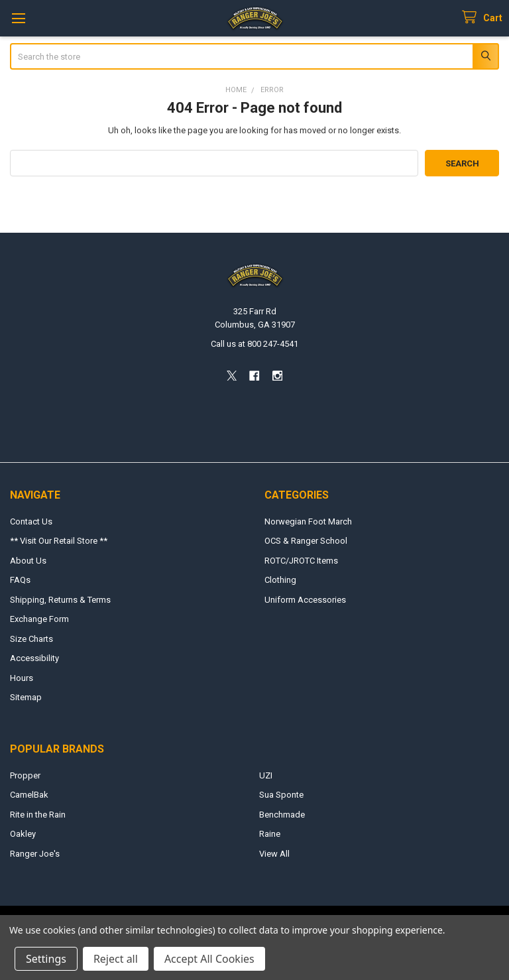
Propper (25, 775)
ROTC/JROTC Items (301, 561)
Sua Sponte (281, 795)
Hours (22, 678)
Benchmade (282, 815)
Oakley (23, 834)
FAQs (20, 580)
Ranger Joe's (35, 854)
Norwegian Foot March (308, 521)
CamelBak (29, 795)
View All (274, 854)
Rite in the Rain (38, 815)
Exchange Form (39, 619)
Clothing (280, 580)
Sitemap (26, 697)
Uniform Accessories (305, 600)
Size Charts (31, 639)
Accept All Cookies (209, 959)
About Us (28, 561)
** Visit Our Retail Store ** (59, 541)
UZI (266, 775)
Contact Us (31, 521)
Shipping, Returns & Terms (60, 600)
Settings (46, 959)
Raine (270, 834)
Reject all (116, 959)
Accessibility (34, 658)
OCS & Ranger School (306, 541)
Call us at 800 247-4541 (254, 344)
